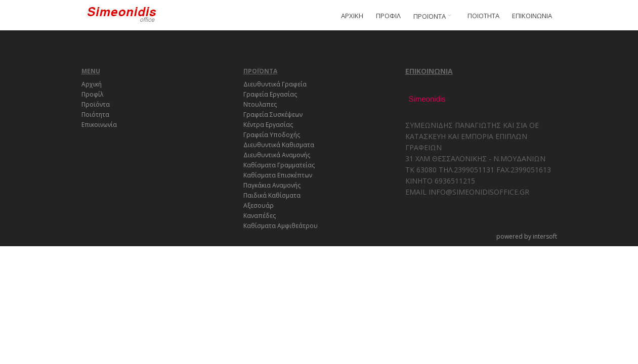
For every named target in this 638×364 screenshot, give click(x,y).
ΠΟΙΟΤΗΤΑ (483, 16)
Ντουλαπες (260, 104)
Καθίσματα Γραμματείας (279, 165)
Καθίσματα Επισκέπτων (278, 175)
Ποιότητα (95, 115)
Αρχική (92, 84)
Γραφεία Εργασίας (270, 94)
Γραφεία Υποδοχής (272, 135)
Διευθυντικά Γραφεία (275, 84)
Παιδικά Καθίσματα (272, 195)
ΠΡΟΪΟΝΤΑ (434, 16)
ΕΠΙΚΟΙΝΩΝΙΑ (532, 16)
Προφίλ (92, 94)
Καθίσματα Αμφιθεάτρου (281, 226)
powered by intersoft (527, 236)
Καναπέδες (260, 216)
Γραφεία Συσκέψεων (273, 115)
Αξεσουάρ (259, 206)
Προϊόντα (96, 104)
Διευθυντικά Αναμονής (277, 155)
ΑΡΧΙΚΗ (352, 16)
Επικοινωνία (99, 125)
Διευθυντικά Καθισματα (279, 145)
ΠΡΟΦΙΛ (388, 16)
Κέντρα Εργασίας (268, 125)
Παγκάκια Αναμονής (272, 185)
